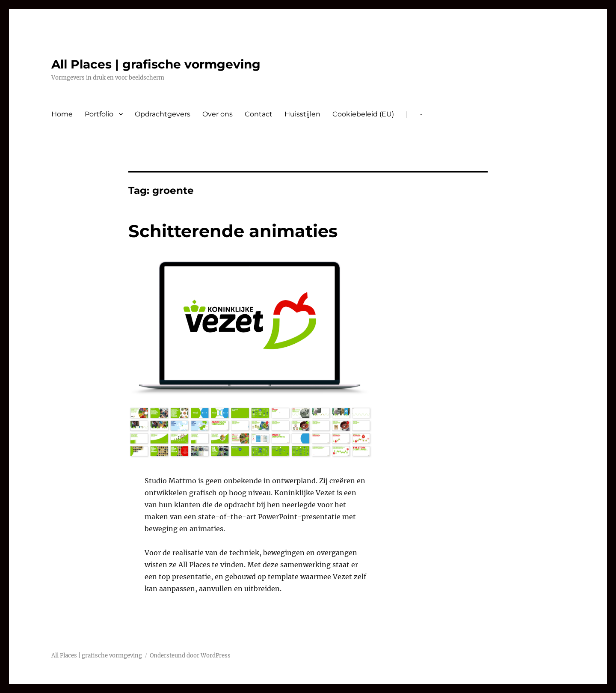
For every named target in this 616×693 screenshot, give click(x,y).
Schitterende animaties (233, 231)
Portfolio (99, 114)
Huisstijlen (302, 114)
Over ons (218, 114)
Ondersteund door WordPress (190, 656)
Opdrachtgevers (163, 114)
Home (62, 114)
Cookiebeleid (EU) (363, 114)
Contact (259, 114)
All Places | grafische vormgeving (156, 64)
